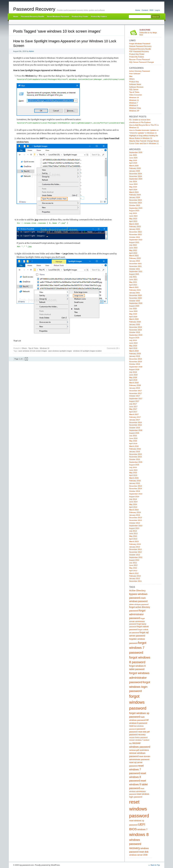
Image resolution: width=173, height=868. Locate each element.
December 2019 (136, 327)
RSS (151, 10)
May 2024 (133, 187)
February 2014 (135, 512)
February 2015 (135, 481)
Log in (157, 10)
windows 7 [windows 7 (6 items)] (142, 830)
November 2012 (136, 552)
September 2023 (136, 208)
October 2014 (135, 491)
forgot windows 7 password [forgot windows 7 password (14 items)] (138, 648)
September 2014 (136, 494)
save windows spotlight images (60, 351)
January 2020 (135, 324)
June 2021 (133, 279)
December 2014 (136, 486)
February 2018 (135, 385)
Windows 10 (45, 348)
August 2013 (134, 528)
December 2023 (136, 200)
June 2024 (133, 184)
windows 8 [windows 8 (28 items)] (139, 835)
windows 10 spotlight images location (87, 351)
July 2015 (133, 467)
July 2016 (133, 436)
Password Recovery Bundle (33, 17)
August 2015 (134, 465)
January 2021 (135, 293)
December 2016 (136, 422)
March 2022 (134, 256)
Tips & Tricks (33, 348)
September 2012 (136, 557)
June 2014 (133, 502)
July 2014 (133, 499)
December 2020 (136, 295)
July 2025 (133, 155)
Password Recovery (34, 9)
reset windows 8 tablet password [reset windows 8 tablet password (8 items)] (139, 784)
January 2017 (135, 420)
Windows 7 (134, 103)
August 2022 (134, 242)
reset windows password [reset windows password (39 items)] (139, 809)
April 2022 (133, 253)
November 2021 (136, 266)
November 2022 (136, 234)
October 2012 (135, 555)
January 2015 (135, 483)
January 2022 (135, 261)
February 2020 (135, 322)
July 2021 (133, 277)
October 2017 (135, 396)
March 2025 (134, 166)
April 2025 (133, 163)
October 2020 (135, 301)
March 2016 (134, 446)
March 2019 (134, 351)
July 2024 (133, 181)
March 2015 (134, 478)
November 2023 (136, 203)
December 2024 (136, 174)
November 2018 (136, 362)
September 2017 (136, 399)
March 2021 (134, 287)
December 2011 (136, 581)
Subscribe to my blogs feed (150, 32)
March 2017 (134, 414)
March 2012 (134, 573)
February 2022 (135, 258)
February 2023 (135, 226)
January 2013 (135, 547)
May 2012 (133, 568)
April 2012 (133, 571)
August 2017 (134, 401)
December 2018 (136, 359)
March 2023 (134, 224)
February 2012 (135, 576)
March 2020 (134, 319)
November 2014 (136, 488)
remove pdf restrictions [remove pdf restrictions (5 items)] (139, 750)
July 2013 (133, 531)
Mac (131, 76)
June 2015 (133, 470)
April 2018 (133, 380)
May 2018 (133, 377)
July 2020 (133, 309)
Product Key (134, 82)
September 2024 (136, 179)
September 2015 (136, 462)
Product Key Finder (80, 17)
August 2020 (134, 306)
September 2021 (136, 271)
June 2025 (133, 158)
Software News (135, 84)
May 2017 (133, 409)
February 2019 (135, 354)
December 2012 (136, 549)
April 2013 (133, 539)
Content (145, 10)
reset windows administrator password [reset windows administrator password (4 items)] (138, 791)
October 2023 (135, 205)
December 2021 (136, 264)
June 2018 (133, 375)
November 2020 (136, 298)
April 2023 (133, 221)
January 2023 (135, 229)
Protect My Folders (99, 17)
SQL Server (134, 89)
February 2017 (135, 417)
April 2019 (133, 348)
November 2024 (136, 176)
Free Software (135, 74)
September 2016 (136, 430)
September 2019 (136, 335)
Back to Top (155, 865)
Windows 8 (134, 105)
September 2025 (136, 152)
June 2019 (133, 343)
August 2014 (134, 497)
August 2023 (134, 211)
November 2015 (136, 457)
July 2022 (133, 245)
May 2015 (133, 473)
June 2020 (133, 311)
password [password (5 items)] (141, 729)
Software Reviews (136, 87)
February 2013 (135, 544)
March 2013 (134, 541)
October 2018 (135, 364)
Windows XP (134, 111)
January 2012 (135, 578)
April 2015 (133, 475)
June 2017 (133, 407)
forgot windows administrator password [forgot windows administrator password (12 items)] (139, 678)
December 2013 (136, 518)
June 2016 (133, 438)
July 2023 (133, 213)
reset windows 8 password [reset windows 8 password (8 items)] (138, 777)
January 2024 (135, 197)
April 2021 (133, 285)
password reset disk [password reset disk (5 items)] (138, 732)
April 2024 (133, 190)
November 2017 (136, 393)
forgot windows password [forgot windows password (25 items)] (138, 702)
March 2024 (134, 192)
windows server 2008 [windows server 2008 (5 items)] (138, 855)
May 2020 (133, 314)
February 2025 (135, 168)
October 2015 (135, 459)
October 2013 (135, 523)
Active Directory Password (140, 71)
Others (24, 348)
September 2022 (136, 240)
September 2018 (136, 367)
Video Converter (136, 95)
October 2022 (135, 237)
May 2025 (133, 160)
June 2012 (133, 565)
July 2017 (133, 404)
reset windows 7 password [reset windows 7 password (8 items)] (136, 769)
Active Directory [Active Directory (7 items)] (137, 591)
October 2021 (135, 269)
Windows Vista (135, 108)
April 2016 (133, 444)
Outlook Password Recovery (140, 46)
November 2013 (136, 520)
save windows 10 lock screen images (33, 351)
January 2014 (135, 515)
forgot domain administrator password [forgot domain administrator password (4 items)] (137, 621)
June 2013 (133, 533)
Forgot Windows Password (140, 44)
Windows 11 (134, 100)
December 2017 (136, 391)
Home (138, 10)
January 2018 (135, 388)
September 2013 (136, 526)
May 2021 (133, 282)
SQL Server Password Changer (142, 62)
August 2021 (134, 274)
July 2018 (133, 372)
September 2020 (136, 303)
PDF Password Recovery (139, 51)
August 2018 (134, 369)
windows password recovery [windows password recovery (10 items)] (135, 844)
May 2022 (133, 250)
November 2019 (136, 330)
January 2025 (135, 171)
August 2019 (134, 338)
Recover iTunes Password (140, 59)
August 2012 (134, 560)
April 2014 (133, 507)
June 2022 (133, 248)
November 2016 (136, 425)
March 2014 (134, 510)
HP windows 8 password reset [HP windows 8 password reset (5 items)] (139, 723)
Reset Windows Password (58, 17)
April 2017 (133, 412)
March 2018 (134, 383)
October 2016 (135, 428)
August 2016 (134, 433)
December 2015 (136, 454)
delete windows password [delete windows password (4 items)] (139, 604)
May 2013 (133, 536)
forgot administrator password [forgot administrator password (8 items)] (137, 614)
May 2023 (133, 219)
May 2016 (133, 441)
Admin (31, 51)
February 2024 (135, 195)
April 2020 (133, 317)
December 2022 (136, 232)
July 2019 (133, 340)
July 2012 (133, 563)
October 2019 (135, 332)
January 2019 (135, 356)
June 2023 (133, 216)
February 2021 (135, 290)
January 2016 (135, 452)
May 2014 (133, 504)
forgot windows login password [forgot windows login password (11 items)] (140, 687)
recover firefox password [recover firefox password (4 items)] (138, 737)
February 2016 (135, 449)
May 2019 (133, 346)
